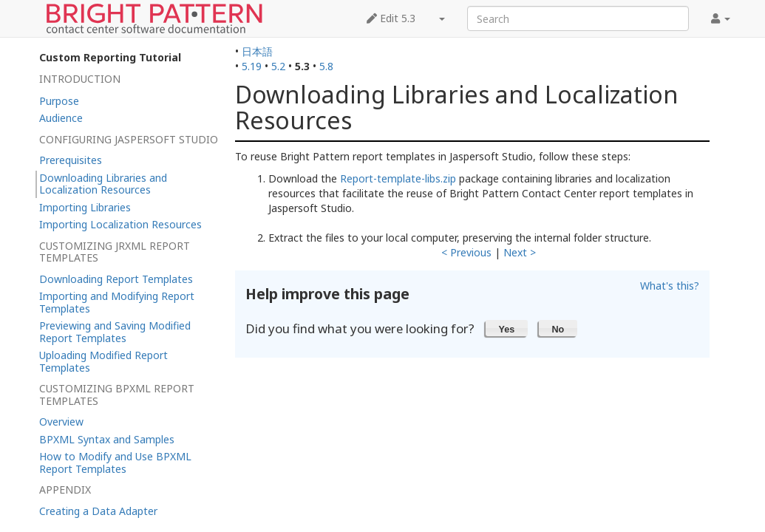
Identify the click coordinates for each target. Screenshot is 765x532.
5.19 (252, 66)
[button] (507, 328)
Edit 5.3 (391, 18)
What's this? (670, 286)
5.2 (278, 66)
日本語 (257, 51)
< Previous (466, 252)
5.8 (326, 66)
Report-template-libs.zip (398, 178)
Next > (520, 252)
